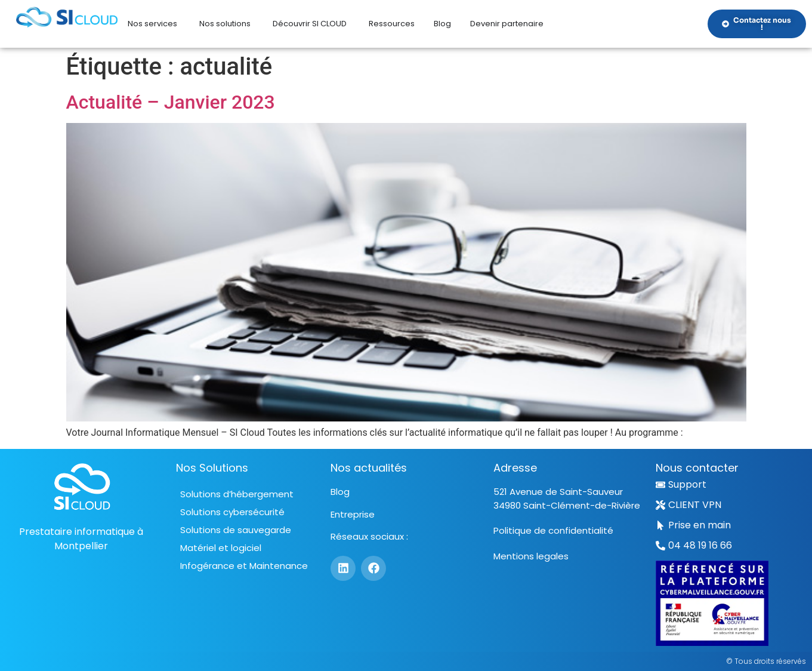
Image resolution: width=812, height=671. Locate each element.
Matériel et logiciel (221, 548)
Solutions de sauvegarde (236, 530)
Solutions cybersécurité (232, 512)
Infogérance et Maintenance (244, 566)
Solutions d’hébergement (237, 494)
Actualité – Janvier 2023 (171, 102)
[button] (694, 546)
